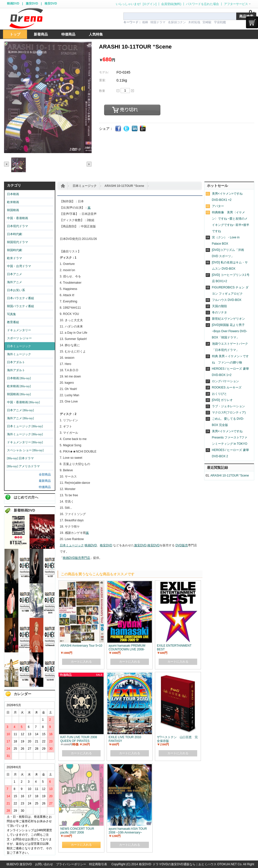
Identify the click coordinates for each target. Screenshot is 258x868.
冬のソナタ (219, 312)
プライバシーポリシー (71, 864)
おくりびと (219, 394)
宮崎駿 (207, 22)
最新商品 (45, 481)
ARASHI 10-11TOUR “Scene (124, 186)
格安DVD (51, 4)
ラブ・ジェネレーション (228, 406)
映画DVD (13, 4)
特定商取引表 (98, 864)
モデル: (104, 72)
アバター (218, 206)
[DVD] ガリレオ (222, 400)
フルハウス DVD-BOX (227, 300)
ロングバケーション (225, 381)
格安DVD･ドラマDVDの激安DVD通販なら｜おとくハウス (178, 864)
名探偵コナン (177, 22)
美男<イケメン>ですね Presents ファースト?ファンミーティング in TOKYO (230, 438)
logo (26, 18)
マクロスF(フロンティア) (229, 412)
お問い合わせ (44, 864)
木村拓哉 (194, 22)
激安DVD (32, 4)
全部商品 (45, 475)
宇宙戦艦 (220, 22)
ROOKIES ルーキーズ (227, 387)
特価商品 (45, 487)
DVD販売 (182, 545)
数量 (102, 91)
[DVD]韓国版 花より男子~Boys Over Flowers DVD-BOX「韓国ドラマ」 (230, 331)
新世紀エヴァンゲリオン (228, 319)
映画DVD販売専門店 (76, 558)
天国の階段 (219, 306)
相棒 (145, 22)
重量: (102, 80)
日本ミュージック (85, 186)
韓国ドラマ (158, 22)
